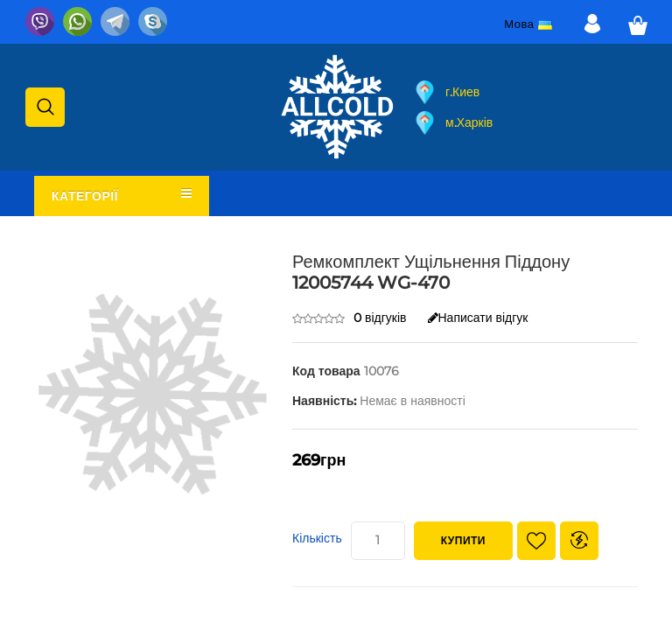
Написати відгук (478, 318)
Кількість (317, 538)
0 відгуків (380, 318)
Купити (463, 540)
